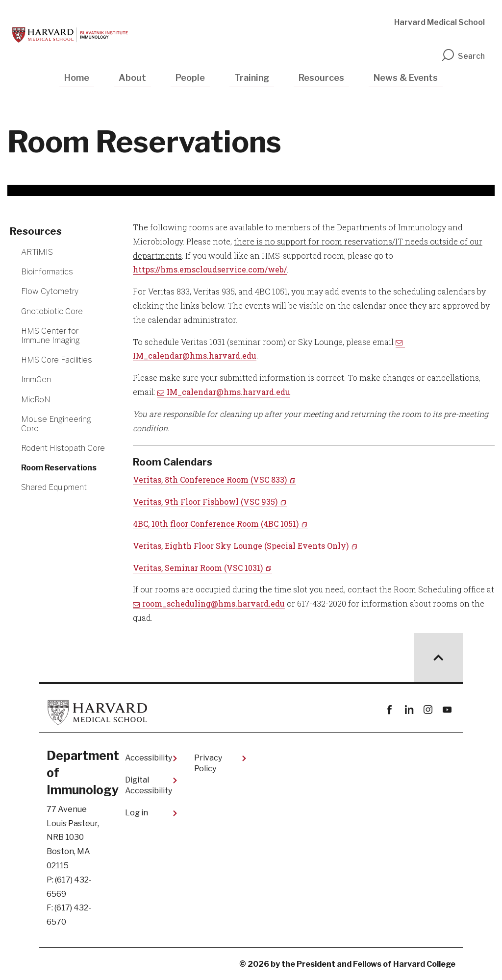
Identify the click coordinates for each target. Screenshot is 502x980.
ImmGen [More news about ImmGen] (36, 380)
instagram (428, 710)
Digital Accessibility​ (149, 785)
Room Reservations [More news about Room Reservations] (59, 468)
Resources (321, 78)
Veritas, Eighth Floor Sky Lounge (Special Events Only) (241, 546)
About (132, 78)
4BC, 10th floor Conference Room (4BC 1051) (216, 524)
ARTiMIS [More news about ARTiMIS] (37, 252)
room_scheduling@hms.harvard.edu (213, 603)
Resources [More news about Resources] (36, 231)
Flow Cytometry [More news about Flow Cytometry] (50, 291)
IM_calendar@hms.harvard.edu (228, 392)
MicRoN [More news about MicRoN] (36, 400)
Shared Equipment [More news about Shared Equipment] (54, 487)
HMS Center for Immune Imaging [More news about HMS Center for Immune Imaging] (50, 336)
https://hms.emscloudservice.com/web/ (210, 269)
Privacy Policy (208, 763)
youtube (447, 710)
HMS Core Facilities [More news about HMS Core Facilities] (57, 360)
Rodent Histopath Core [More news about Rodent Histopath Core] (63, 448)
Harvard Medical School (439, 22)
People (190, 78)
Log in (137, 813)
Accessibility (149, 758)
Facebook (389, 710)
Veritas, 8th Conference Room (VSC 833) (210, 479)
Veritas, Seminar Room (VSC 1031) (198, 568)
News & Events (406, 78)
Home (77, 78)
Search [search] (463, 56)
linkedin (409, 710)
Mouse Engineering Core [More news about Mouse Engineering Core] (56, 424)
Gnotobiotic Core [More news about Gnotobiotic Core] (52, 311)
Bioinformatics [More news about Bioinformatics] (47, 272)
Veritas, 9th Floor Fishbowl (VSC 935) (205, 502)
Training (252, 78)
